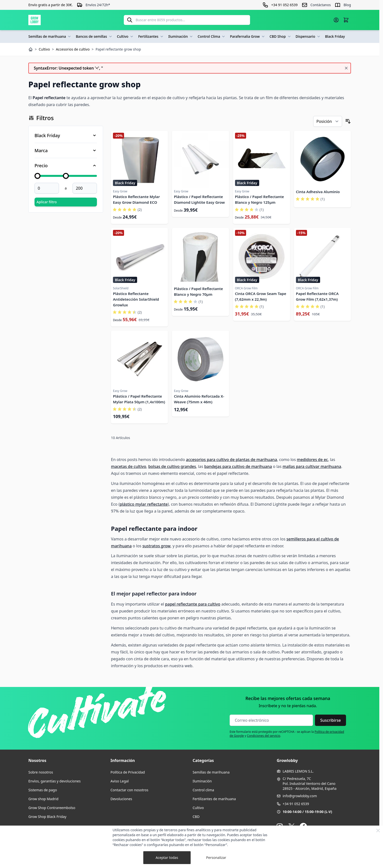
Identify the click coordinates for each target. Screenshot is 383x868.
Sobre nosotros (41, 772)
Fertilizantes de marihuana (214, 799)
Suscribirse (330, 720)
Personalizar (216, 858)
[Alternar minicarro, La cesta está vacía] (346, 20)
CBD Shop (281, 37)
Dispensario (308, 37)
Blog (347, 5)
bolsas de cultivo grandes (172, 466)
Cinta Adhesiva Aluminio (318, 192)
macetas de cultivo (129, 466)
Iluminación (181, 37)
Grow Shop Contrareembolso (52, 808)
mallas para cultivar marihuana (312, 466)
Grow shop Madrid (43, 799)
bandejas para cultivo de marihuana (238, 466)
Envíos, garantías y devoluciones (55, 781)
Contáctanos (321, 5)
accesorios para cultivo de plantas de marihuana (231, 460)
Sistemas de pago (43, 790)
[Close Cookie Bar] (378, 831)
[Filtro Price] (66, 166)
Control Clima (212, 37)
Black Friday (335, 36)
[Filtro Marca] (66, 150)
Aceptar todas (167, 858)
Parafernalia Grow (248, 37)
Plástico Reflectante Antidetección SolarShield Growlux (136, 299)
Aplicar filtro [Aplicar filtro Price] (47, 202)
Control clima (203, 790)
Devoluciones (121, 799)
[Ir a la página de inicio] (35, 20)
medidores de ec (312, 460)
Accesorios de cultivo (73, 49)
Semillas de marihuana (50, 37)
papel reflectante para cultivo (193, 604)
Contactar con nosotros (129, 790)
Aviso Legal (120, 781)
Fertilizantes (151, 37)
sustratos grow (156, 546)
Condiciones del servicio (264, 736)
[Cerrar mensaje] (346, 68)
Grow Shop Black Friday (47, 817)
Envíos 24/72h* (98, 5)
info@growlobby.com (300, 796)
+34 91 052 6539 (296, 804)
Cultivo (126, 37)
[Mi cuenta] (336, 20)
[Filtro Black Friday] (66, 135)
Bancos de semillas (94, 37)
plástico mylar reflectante (144, 504)
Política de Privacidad (128, 772)
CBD (196, 817)
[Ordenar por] (328, 121)
